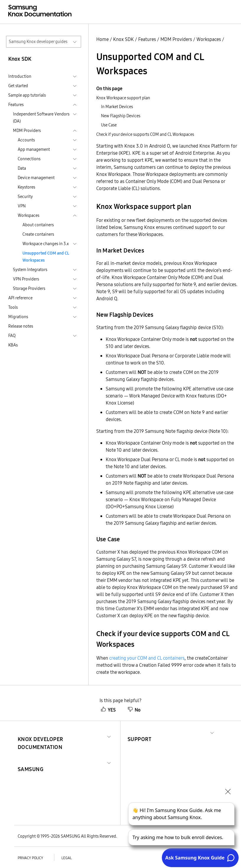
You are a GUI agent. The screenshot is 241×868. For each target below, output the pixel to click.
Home (102, 39)
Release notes (21, 326)
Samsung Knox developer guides (38, 42)
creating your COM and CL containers (147, 658)
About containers (38, 225)
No (134, 710)
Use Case (109, 125)
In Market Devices (117, 107)
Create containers (38, 234)
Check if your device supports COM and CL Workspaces (145, 134)
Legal (67, 858)
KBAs (13, 345)
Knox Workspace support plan (123, 98)
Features (147, 39)
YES (108, 710)
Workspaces (209, 39)
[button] (61, 736)
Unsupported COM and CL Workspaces (46, 257)
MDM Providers (176, 39)
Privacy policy (30, 858)
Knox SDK (123, 39)
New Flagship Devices (121, 116)
